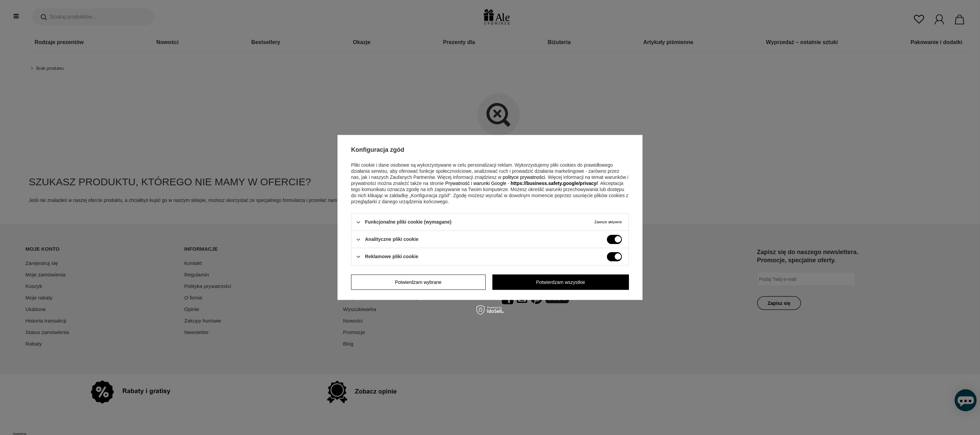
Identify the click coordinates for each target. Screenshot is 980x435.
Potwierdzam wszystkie (561, 282)
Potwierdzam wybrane (418, 282)
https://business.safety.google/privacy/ (554, 183)
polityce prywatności (524, 177)
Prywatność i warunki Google (476, 183)
